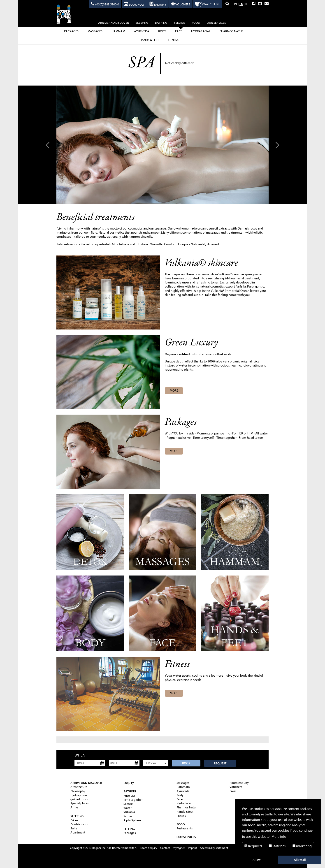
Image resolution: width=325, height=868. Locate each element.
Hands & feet (149, 40)
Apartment (78, 832)
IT (246, 4)
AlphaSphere (132, 820)
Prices (74, 820)
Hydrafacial (201, 31)
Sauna (128, 816)
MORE (174, 391)
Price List (129, 796)
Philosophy (78, 791)
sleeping (142, 23)
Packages (71, 31)
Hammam (118, 31)
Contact (165, 848)
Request (220, 763)
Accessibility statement (214, 848)
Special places (80, 803)
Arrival (75, 807)
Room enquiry (239, 783)
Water (128, 808)
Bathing (161, 23)
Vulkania (129, 812)
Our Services (216, 23)
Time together (133, 800)
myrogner (179, 848)
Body (162, 31)
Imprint (192, 848)
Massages (95, 31)
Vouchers (236, 787)
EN (241, 4)
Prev (49, 145)
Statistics (277, 846)
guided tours (79, 799)
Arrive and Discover (114, 23)
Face (179, 31)
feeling (180, 23)
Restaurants (185, 828)
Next (276, 145)
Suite (74, 828)
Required (253, 846)
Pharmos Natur (232, 31)
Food (196, 23)
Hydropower (79, 795)
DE (236, 4)
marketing (302, 846)
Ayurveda (142, 31)
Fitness (173, 40)
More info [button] (279, 837)
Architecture (79, 787)
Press (233, 791)
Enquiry (129, 783)
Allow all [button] (300, 860)
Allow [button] (257, 860)
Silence (128, 804)
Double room (79, 824)
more (174, 451)
